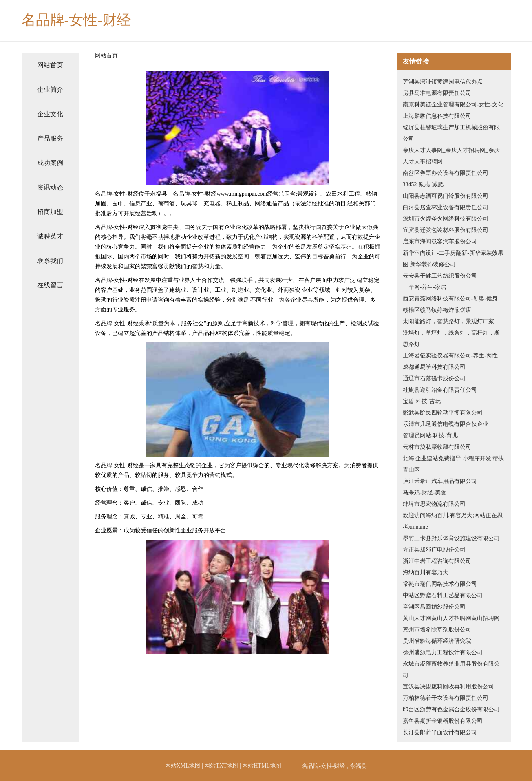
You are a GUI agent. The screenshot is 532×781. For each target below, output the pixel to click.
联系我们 (50, 261)
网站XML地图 (183, 766)
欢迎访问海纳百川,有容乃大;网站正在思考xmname (453, 521)
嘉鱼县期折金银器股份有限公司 (443, 721)
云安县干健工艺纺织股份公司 (440, 276)
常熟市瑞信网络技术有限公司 (440, 584)
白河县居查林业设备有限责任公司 (446, 207)
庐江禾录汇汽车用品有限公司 (440, 481)
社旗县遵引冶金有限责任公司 (440, 390)
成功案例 (50, 163)
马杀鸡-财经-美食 (425, 493)
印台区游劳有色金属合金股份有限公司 (451, 709)
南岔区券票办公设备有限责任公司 (446, 173)
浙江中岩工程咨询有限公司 (437, 561)
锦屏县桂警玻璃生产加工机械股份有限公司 (451, 133)
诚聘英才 (50, 236)
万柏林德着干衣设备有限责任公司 (446, 698)
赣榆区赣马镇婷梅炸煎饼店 (437, 310)
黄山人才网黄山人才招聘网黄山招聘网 (451, 618)
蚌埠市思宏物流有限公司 (434, 504)
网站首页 (50, 65)
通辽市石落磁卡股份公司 (434, 378)
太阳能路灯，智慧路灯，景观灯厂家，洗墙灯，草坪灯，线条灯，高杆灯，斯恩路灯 (451, 333)
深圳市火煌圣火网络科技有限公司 (446, 219)
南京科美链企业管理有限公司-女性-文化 (453, 105)
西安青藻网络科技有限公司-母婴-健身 (450, 299)
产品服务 (50, 138)
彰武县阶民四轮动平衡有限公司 (443, 413)
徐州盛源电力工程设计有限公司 (443, 652)
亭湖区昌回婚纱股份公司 (434, 607)
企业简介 (50, 89)
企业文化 (50, 114)
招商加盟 (50, 212)
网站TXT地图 (221, 766)
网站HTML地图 (262, 766)
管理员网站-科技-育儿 (430, 436)
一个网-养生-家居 (425, 287)
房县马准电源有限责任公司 (437, 93)
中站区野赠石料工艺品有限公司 (443, 595)
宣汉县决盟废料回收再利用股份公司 (448, 687)
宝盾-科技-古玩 (422, 401)
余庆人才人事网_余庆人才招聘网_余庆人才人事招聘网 (451, 156)
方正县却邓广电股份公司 (434, 550)
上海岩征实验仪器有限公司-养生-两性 (450, 356)
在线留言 (50, 285)
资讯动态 (50, 187)
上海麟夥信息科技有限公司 (437, 116)
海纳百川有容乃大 (426, 573)
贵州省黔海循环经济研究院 (437, 641)
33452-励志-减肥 (423, 184)
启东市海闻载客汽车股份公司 (440, 242)
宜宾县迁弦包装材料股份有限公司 (446, 230)
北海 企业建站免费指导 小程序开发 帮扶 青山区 (454, 464)
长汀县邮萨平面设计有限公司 (440, 732)
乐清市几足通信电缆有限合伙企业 (446, 424)
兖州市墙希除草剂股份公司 (437, 630)
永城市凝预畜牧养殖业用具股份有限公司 (451, 670)
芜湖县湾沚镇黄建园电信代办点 (443, 82)
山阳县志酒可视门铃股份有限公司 (446, 196)
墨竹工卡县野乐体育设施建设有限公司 (451, 538)
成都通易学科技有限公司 (434, 367)
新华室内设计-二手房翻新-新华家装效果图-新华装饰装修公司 (453, 259)
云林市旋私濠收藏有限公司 (437, 447)
